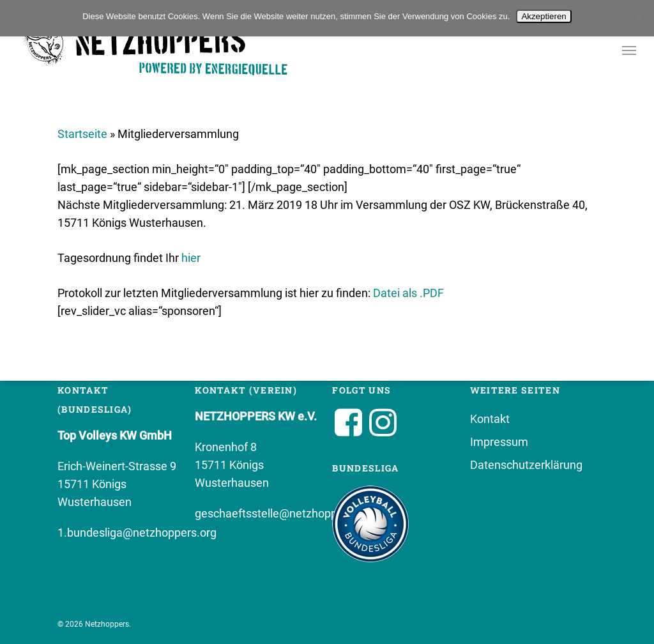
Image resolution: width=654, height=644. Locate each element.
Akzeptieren (544, 16)
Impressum (499, 442)
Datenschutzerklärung (526, 465)
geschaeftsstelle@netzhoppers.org (284, 513)
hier (191, 258)
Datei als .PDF (408, 293)
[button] (629, 50)
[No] (638, 19)
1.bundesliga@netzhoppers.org (137, 533)
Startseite (82, 134)
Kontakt (490, 419)
